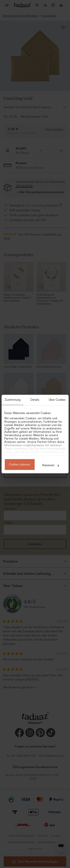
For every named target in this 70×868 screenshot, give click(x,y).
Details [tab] (35, 400)
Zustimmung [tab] (13, 400)
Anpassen (51, 465)
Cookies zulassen (20, 465)
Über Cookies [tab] (57, 400)
